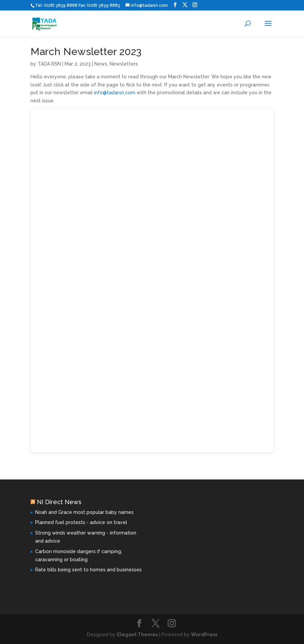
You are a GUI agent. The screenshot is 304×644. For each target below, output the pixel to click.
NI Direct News (59, 502)
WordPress (204, 635)
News (101, 64)
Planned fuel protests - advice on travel (81, 522)
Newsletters (124, 64)
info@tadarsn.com (115, 93)
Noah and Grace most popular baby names (84, 512)
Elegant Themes (137, 635)
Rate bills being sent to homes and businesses (88, 570)
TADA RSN (49, 64)
